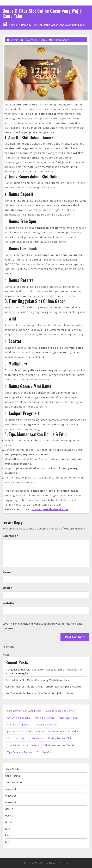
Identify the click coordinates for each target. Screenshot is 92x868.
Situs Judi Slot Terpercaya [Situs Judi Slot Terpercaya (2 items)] (50, 731)
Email (7, 588)
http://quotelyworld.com (50, 509)
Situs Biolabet (13, 769)
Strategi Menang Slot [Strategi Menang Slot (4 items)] (59, 738)
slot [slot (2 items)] (9, 738)
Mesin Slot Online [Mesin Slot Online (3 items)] (44, 718)
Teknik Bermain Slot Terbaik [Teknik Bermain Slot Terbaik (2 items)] (59, 745)
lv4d (8, 829)
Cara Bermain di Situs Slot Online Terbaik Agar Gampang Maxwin (43, 686)
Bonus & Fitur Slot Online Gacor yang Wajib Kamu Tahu (37, 680)
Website (8, 603)
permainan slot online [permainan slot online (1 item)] (19, 731)
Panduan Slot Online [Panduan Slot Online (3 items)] (46, 725)
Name (8, 572)
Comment (10, 536)
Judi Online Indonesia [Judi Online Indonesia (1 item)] (19, 718)
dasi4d (9, 809)
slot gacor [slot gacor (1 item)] (21, 738)
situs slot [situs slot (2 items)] (73, 731)
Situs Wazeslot (14, 782)
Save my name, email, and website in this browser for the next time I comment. (43, 626)
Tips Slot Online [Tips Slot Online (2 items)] (46, 752)
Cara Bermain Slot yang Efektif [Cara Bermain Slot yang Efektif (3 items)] (24, 711)
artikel (15, 25)
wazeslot (11, 789)
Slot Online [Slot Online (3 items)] (37, 738)
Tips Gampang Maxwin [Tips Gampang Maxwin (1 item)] (20, 752)
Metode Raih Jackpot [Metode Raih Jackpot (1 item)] (19, 725)
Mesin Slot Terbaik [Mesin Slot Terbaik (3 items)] (69, 718)
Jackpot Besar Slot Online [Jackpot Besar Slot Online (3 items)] (60, 711)
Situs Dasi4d (13, 776)
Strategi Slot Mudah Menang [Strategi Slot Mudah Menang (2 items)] (23, 745)
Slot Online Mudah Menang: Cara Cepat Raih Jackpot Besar (39, 693)
